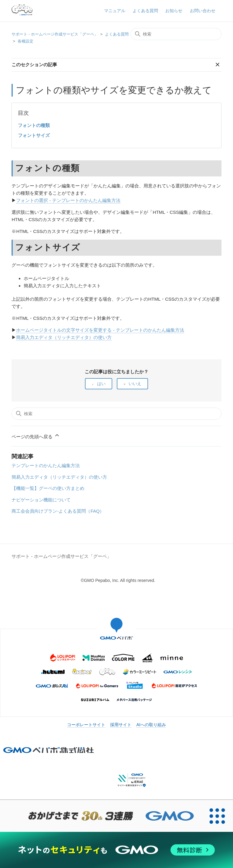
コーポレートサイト (86, 725)
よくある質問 (145, 11)
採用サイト (121, 725)
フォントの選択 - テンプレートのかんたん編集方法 (68, 200)
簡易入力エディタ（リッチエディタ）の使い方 (64, 337)
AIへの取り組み (151, 725)
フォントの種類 (34, 125)
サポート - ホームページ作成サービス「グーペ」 (55, 34)
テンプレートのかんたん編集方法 (46, 465)
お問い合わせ (203, 11)
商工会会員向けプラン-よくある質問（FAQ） (58, 511)
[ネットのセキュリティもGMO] (116, 850)
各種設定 (25, 41)
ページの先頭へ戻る (36, 436)
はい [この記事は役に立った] (101, 384)
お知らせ (174, 11)
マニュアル (115, 11)
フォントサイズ (34, 135)
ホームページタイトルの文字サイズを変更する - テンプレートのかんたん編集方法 (100, 330)
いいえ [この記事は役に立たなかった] (135, 384)
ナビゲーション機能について (41, 500)
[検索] (176, 34)
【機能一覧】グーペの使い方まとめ (48, 488)
